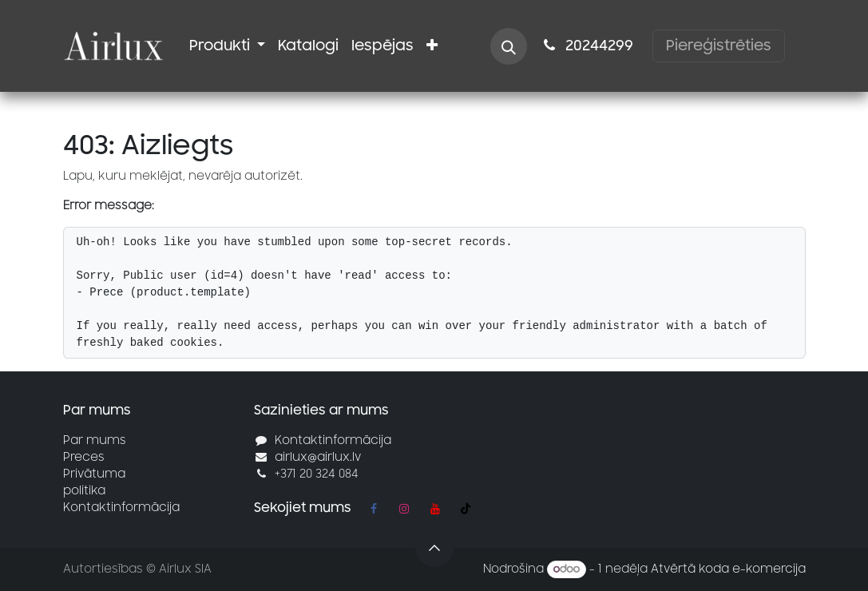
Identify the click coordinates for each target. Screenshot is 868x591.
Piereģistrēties (719, 46)
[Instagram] (404, 509)
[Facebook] (374, 509)
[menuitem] (227, 46)
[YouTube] (435, 509)
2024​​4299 (586, 46)
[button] (509, 46)
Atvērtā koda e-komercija (728, 569)
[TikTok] (466, 509)
